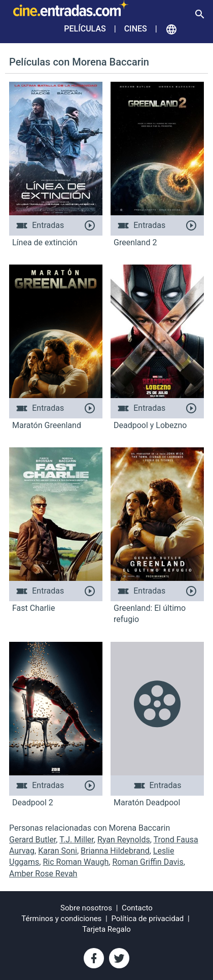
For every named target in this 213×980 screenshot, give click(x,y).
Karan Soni (58, 851)
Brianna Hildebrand (115, 851)
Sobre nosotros (86, 908)
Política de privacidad (148, 919)
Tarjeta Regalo (106, 929)
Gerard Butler (32, 840)
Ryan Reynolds (124, 840)
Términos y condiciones (61, 919)
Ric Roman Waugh (76, 862)
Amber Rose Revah (43, 874)
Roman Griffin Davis (148, 862)
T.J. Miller (77, 840)
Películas (85, 29)
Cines (136, 29)
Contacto (137, 908)
